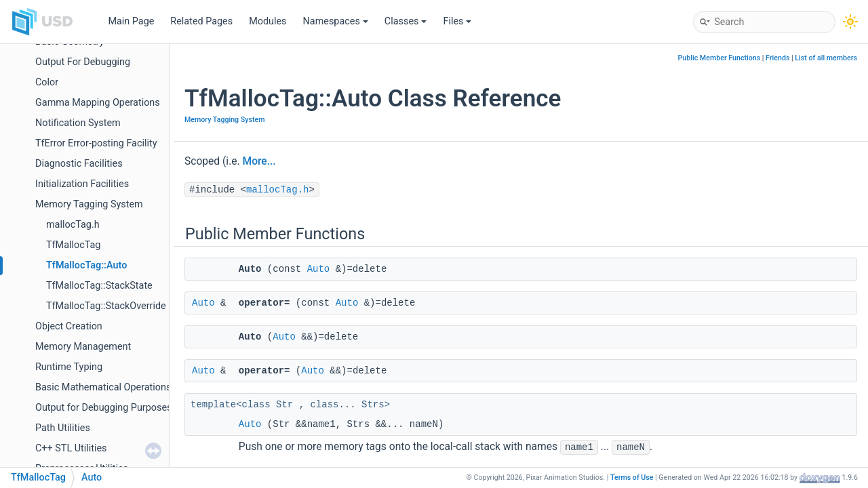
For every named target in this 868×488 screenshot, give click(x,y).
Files (457, 21)
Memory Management (83, 347)
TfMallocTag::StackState (99, 286)
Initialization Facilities (82, 184)
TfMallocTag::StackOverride (106, 306)
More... (259, 161)
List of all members (826, 58)
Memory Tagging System (89, 204)
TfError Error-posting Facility (96, 143)
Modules (268, 21)
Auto (319, 269)
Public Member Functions (719, 58)
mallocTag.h (73, 225)
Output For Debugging (83, 62)
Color (47, 82)
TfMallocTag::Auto (86, 265)
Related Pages (201, 21)
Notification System (78, 123)
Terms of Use (632, 477)
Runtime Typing (69, 367)
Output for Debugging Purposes (104, 408)
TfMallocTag (73, 245)
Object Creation (69, 326)
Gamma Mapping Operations (98, 103)
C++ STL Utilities (71, 448)
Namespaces (336, 21)
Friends (777, 58)
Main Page (131, 21)
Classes (406, 21)
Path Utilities (63, 428)
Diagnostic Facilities (79, 164)
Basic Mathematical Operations (103, 387)
